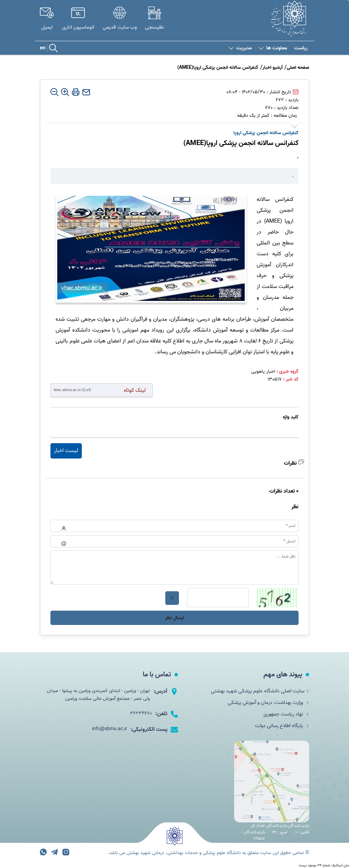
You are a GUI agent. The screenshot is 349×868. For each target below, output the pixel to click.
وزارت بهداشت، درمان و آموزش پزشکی (265, 704)
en (43, 48)
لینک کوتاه (135, 390)
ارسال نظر (174, 618)
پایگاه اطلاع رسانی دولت (280, 728)
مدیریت (240, 48)
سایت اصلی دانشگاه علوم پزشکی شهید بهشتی (257, 691)
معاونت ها (273, 48)
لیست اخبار (66, 451)
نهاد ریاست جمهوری (284, 716)
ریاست (301, 48)
